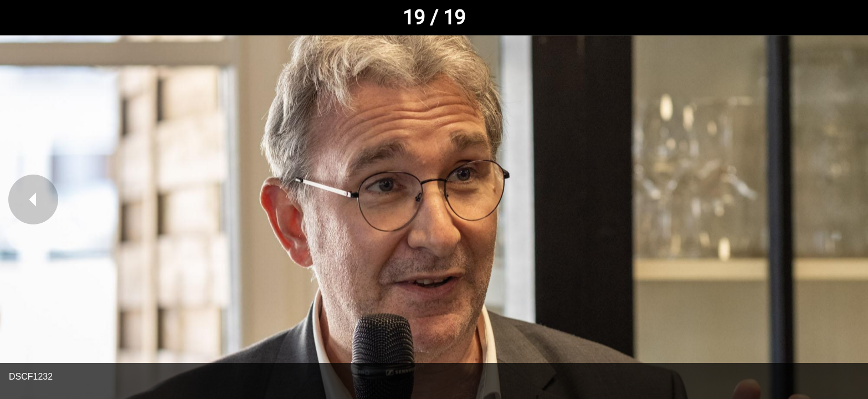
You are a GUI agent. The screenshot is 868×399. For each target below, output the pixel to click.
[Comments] (846, 18)
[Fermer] (22, 18)
